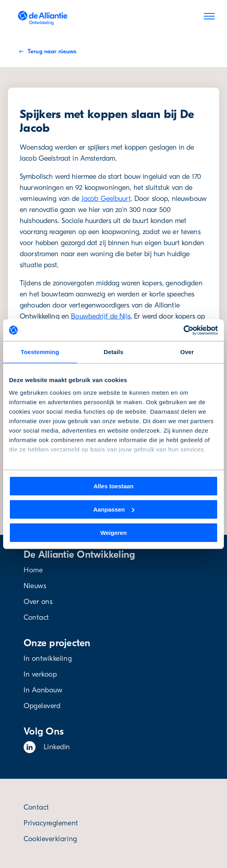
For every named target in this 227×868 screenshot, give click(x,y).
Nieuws (35, 586)
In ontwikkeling (48, 659)
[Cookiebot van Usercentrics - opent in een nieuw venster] (183, 330)
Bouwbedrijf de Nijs (101, 316)
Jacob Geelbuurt (106, 199)
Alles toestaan (113, 486)
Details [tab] (113, 352)
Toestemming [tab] (40, 352)
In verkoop (40, 674)
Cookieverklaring (50, 839)
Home (33, 570)
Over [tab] (187, 352)
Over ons (38, 602)
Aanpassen (114, 509)
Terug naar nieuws (47, 51)
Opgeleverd (42, 706)
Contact (36, 618)
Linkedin (47, 747)
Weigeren (113, 532)
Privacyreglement (51, 823)
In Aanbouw (43, 690)
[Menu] (209, 18)
